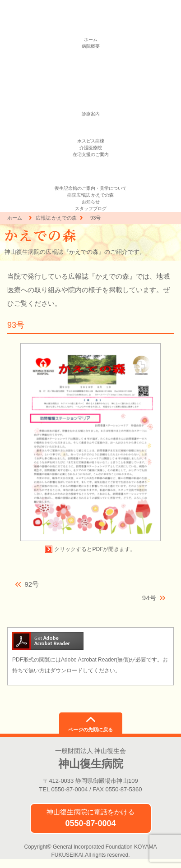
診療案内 (91, 114)
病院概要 (91, 46)
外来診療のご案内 (91, 121)
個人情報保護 (91, 67)
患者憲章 (91, 60)
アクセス (91, 100)
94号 (149, 598)
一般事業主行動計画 (91, 80)
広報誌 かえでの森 (56, 218)
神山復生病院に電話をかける (90, 818)
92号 (32, 584)
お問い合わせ (91, 107)
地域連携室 (91, 134)
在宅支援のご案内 (91, 154)
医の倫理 (91, 87)
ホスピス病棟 (91, 141)
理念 (91, 53)
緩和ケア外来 (91, 127)
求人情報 (91, 94)
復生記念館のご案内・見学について (91, 188)
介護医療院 (91, 148)
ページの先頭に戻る (90, 730)
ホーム (91, 39)
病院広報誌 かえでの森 (90, 195)
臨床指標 (91, 73)
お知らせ (91, 202)
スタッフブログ (91, 209)
